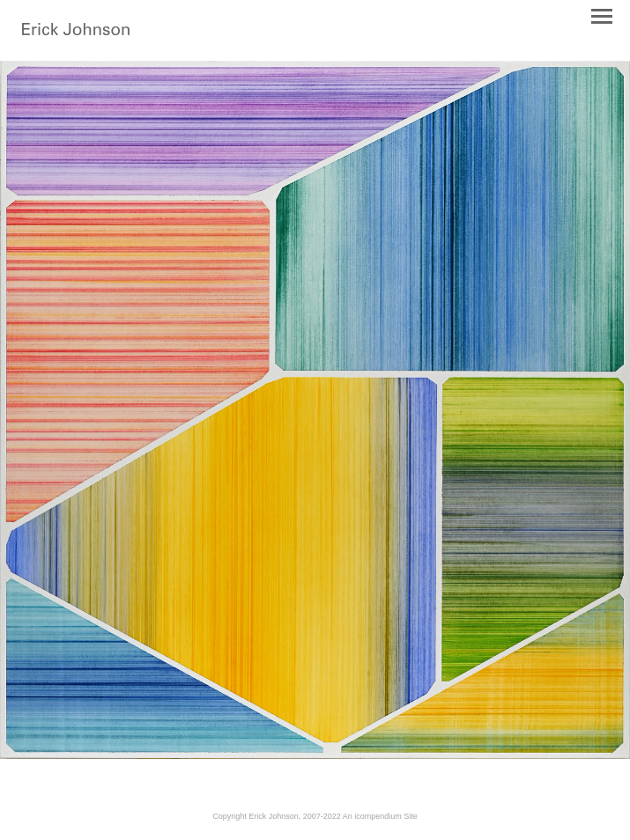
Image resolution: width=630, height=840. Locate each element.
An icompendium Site (380, 816)
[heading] (76, 32)
